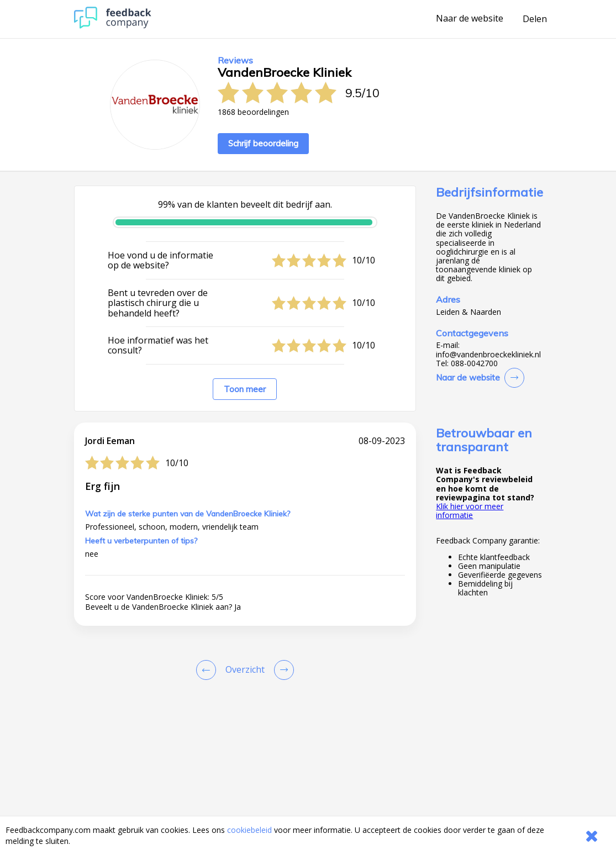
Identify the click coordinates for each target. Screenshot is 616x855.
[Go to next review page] (282, 670)
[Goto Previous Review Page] (208, 670)
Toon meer (245, 389)
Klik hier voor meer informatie (470, 511)
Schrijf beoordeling (263, 143)
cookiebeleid (249, 830)
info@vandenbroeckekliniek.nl (488, 355)
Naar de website (470, 19)
